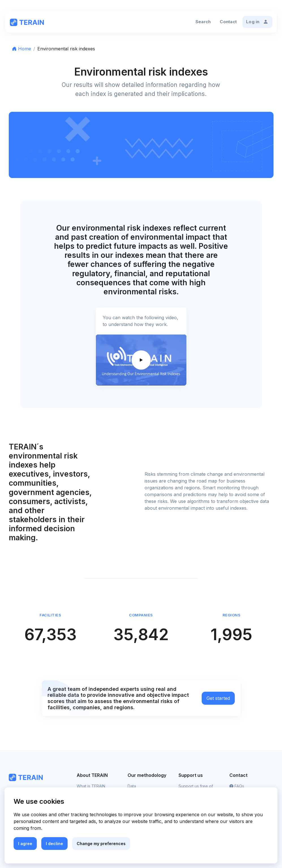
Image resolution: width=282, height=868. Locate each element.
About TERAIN (92, 775)
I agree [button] (25, 844)
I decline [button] (54, 844)
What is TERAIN (91, 786)
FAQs (237, 786)
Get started (218, 698)
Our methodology (147, 775)
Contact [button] (228, 22)
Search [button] (203, 22)
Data (132, 786)
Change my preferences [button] (101, 844)
